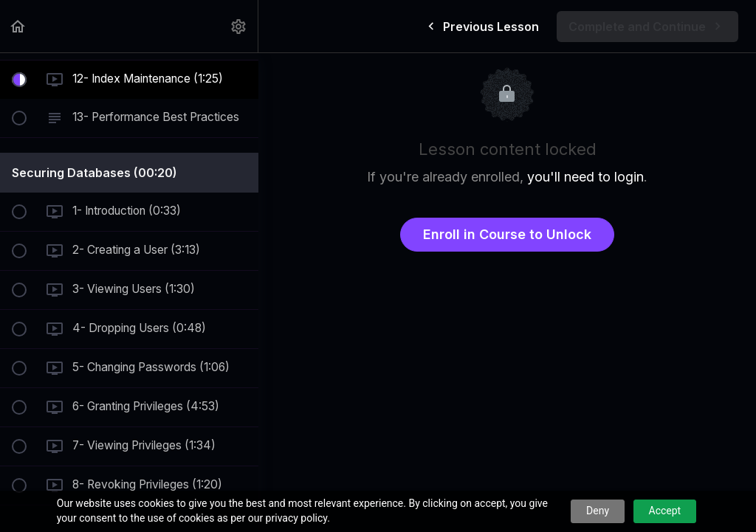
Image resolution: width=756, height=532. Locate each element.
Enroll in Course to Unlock (507, 234)
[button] (18, 26)
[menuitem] (239, 26)
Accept (665, 511)
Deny (598, 511)
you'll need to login (585, 177)
